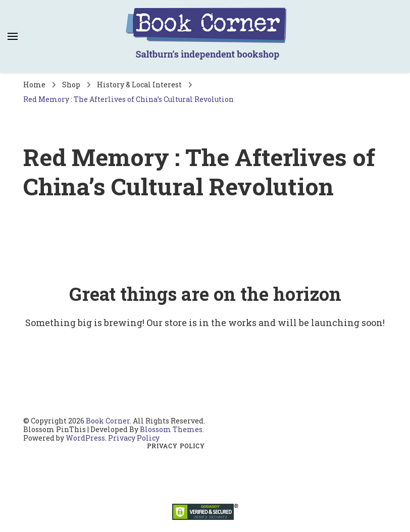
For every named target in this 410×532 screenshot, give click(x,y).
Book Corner (108, 421)
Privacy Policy (134, 438)
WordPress (85, 438)
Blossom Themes (171, 429)
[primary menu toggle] (13, 36)
